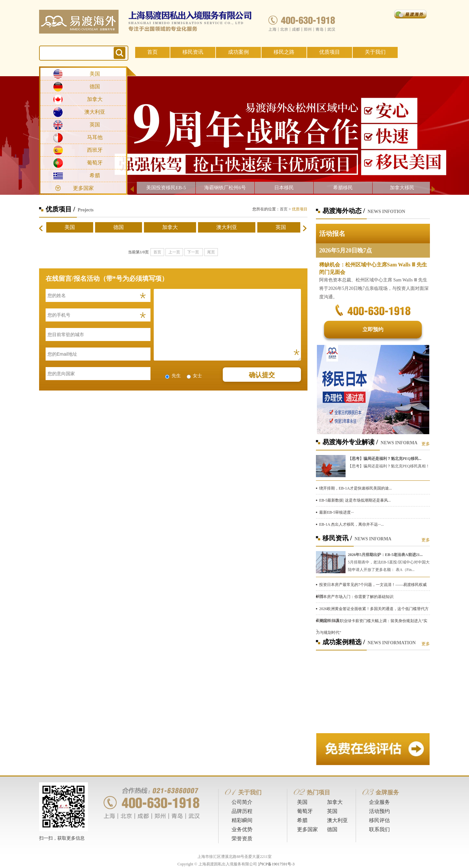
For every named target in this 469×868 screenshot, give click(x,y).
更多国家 (83, 188)
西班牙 (95, 150)
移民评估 (379, 820)
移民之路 (284, 52)
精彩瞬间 (242, 820)
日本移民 (284, 188)
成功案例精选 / (344, 642)
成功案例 (238, 52)
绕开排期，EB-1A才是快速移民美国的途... (355, 488)
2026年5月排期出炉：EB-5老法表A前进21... (385, 555)
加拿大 (95, 99)
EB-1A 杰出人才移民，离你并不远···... (351, 524)
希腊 (95, 175)
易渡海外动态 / (344, 211)
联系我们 (379, 829)
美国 (95, 74)
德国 (95, 86)
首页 (152, 52)
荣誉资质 (242, 839)
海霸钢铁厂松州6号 (225, 188)
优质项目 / (60, 209)
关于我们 (375, 52)
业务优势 (242, 829)
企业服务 (379, 802)
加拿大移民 (402, 188)
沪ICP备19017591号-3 (276, 864)
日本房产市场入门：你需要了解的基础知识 (356, 597)
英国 (95, 125)
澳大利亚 (95, 112)
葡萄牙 (95, 163)
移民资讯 (193, 52)
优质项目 (330, 52)
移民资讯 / (337, 538)
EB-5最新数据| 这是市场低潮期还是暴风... (355, 500)
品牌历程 (242, 811)
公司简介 (242, 802)
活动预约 (379, 811)
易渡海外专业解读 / (350, 442)
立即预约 (373, 329)
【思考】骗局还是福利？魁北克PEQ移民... (385, 459)
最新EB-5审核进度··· (336, 512)
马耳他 (95, 137)
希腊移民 (343, 188)
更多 (426, 444)
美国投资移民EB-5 (166, 188)
